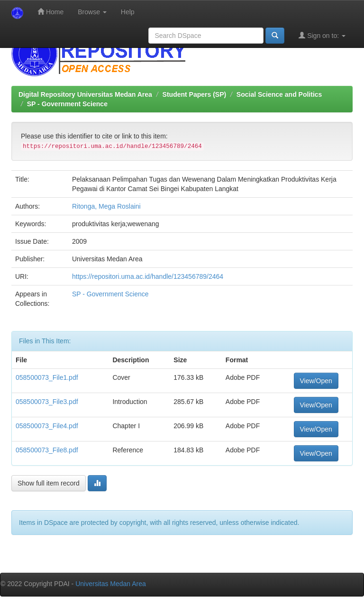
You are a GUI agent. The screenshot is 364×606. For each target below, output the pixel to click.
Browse (92, 12)
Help (128, 12)
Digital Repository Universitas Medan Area (85, 94)
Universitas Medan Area (111, 584)
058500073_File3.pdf (47, 402)
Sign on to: (322, 35)
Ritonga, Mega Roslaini (106, 206)
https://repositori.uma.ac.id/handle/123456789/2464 (148, 276)
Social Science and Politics (279, 94)
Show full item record (49, 483)
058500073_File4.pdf (47, 426)
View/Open (316, 381)
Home (50, 12)
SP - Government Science (67, 104)
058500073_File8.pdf (47, 450)
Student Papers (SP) (195, 94)
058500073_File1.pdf (47, 377)
